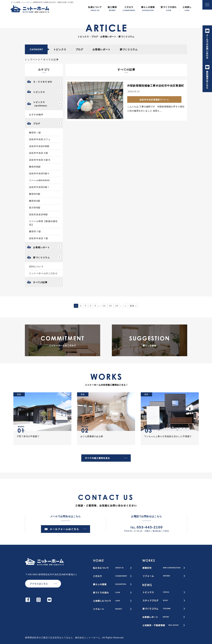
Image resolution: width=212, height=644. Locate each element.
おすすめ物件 (36, 115)
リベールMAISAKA (39, 180)
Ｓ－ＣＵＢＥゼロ (43, 82)
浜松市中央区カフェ (40, 139)
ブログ (79, 49)
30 (117, 306)
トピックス (60, 49)
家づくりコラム (129, 49)
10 (104, 306)
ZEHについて (36, 267)
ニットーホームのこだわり (43, 273)
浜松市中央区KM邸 (39, 146)
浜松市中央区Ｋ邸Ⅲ (40, 160)
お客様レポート (101, 49)
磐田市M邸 (35, 167)
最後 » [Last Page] (133, 306)
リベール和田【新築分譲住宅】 (43, 223)
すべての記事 (40, 282)
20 (111, 306)
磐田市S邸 (35, 201)
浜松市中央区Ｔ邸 (39, 238)
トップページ (33, 60)
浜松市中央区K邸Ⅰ (39, 187)
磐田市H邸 (35, 194)
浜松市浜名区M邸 (38, 215)
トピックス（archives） (41, 104)
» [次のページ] (126, 306)
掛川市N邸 (35, 208)
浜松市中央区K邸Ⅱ (39, 174)
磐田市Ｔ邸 (35, 232)
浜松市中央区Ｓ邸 (39, 153)
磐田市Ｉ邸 (35, 133)
